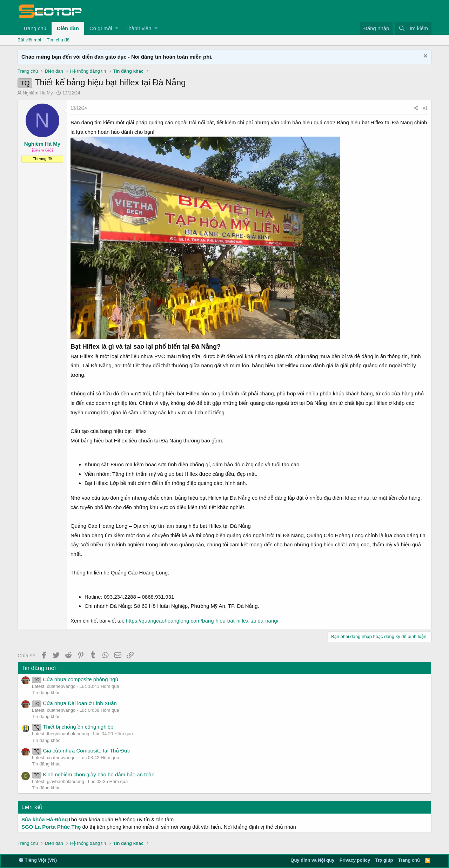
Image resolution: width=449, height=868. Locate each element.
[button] (117, 28)
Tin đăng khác (46, 693)
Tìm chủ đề (58, 40)
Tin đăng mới (39, 668)
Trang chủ (35, 28)
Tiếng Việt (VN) (38, 860)
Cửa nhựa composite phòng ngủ (75, 679)
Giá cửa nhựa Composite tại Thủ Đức (81, 751)
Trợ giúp (384, 860)
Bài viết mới (29, 40)
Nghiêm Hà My (38, 93)
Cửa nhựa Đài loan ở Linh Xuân (74, 703)
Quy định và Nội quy (312, 860)
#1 (425, 108)
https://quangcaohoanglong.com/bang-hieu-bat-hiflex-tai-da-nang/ (202, 621)
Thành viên (138, 28)
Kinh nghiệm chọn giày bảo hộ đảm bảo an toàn (93, 774)
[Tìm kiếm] (413, 28)
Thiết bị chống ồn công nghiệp (73, 727)
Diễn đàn (68, 28)
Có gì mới (101, 28)
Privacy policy (355, 860)
